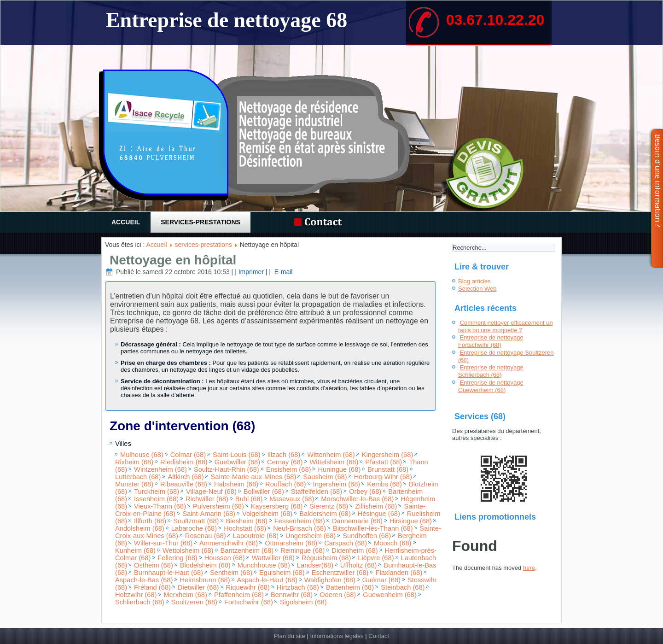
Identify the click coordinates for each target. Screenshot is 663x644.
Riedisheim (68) (184, 462)
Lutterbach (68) (138, 477)
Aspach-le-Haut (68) (267, 580)
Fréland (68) (152, 587)
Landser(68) (315, 565)
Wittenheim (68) (331, 455)
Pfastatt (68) (384, 462)
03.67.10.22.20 (495, 20)
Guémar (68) (381, 580)
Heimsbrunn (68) (205, 580)
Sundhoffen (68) (367, 536)
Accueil (126, 222)
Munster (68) (134, 484)
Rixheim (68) (134, 462)
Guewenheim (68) (390, 595)
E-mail (283, 272)
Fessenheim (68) (300, 521)
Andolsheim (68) (140, 528)
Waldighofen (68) (330, 580)
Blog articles (474, 281)
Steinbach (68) (403, 587)
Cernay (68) (285, 462)
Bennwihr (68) (292, 595)
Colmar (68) (188, 455)
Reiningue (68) (302, 550)
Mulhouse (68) (142, 455)
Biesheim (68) (247, 521)
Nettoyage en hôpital (173, 260)
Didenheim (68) (355, 550)
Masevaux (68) (292, 499)
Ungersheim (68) (311, 536)
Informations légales (337, 636)
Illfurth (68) (150, 521)
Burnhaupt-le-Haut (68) (169, 573)
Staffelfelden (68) (317, 492)
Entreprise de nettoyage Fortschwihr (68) (491, 341)
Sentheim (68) (231, 573)
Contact (379, 636)
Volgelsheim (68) (267, 514)
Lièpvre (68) (376, 558)
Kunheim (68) (135, 550)
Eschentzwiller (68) (340, 573)
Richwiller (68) (207, 499)
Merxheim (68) (185, 595)
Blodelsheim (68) (205, 565)
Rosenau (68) (206, 536)
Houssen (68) (225, 558)
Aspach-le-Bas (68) (144, 580)
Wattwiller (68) (273, 558)
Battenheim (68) (350, 587)
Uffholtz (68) (359, 565)
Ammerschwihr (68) (229, 543)
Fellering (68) (177, 558)
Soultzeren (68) (194, 602)
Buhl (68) (249, 499)
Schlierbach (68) (140, 602)
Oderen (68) (338, 595)
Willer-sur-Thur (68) (163, 543)
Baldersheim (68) (325, 514)
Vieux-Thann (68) (160, 506)
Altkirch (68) (186, 477)
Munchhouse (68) (264, 565)
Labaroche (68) (194, 528)
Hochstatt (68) (245, 528)
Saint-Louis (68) (236, 455)
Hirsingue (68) (411, 521)
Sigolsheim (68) (303, 602)
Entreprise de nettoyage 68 (227, 20)
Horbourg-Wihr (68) (383, 477)
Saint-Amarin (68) (209, 514)
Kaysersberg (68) (277, 506)
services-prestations (201, 222)
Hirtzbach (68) (298, 587)
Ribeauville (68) (184, 484)
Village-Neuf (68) (211, 492)
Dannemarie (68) (357, 521)
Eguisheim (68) (282, 573)
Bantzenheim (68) (247, 550)
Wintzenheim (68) (160, 469)
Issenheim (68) (156, 499)
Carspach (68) (346, 543)
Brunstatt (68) (388, 469)
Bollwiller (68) (264, 492)
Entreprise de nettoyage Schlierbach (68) (491, 371)
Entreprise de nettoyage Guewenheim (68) (491, 386)
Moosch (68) (393, 543)
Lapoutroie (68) (256, 536)
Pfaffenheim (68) (239, 595)
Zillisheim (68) (376, 506)
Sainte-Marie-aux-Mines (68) (254, 477)
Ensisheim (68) (289, 469)
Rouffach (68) (286, 484)
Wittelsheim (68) (334, 462)
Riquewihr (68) (248, 587)
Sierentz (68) (329, 506)
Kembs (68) (384, 484)
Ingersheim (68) (337, 484)
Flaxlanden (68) (399, 573)
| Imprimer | (251, 272)
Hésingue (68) (379, 514)
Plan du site (290, 636)
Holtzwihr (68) (136, 595)
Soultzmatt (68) (196, 521)
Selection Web (477, 289)
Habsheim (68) (236, 484)
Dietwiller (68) (198, 587)
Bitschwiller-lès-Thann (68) (373, 528)
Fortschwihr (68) (249, 602)
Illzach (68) (284, 455)
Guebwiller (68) (237, 462)
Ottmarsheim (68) (291, 543)
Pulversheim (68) (218, 506)
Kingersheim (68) (388, 455)
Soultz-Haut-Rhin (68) (227, 469)
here (529, 568)
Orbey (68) (365, 492)
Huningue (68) (339, 469)
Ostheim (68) (154, 565)
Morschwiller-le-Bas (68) (357, 499)
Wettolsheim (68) (188, 550)
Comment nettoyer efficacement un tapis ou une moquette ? (506, 326)
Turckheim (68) (157, 492)
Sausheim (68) (325, 477)
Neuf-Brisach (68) (300, 528)
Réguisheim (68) (326, 558)
